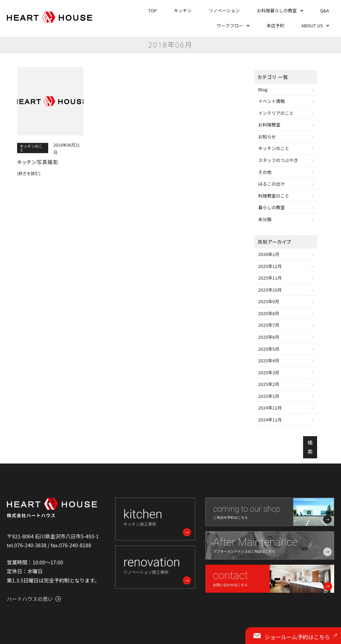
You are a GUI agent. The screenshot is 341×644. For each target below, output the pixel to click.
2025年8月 (269, 313)
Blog (263, 89)
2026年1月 (269, 254)
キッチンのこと (31, 148)
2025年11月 (270, 278)
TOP (153, 10)
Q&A (325, 10)
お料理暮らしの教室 (277, 10)
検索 (310, 447)
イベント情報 (272, 101)
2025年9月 (269, 301)
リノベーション (224, 10)
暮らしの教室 (272, 207)
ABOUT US (312, 25)
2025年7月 (269, 325)
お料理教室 (269, 125)
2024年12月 (270, 408)
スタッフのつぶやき (278, 160)
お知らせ (267, 137)
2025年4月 (269, 360)
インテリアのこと (276, 113)
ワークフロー (230, 25)
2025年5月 (269, 349)
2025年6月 (269, 337)
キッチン (183, 10)
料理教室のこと (274, 196)
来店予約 (275, 25)
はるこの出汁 (272, 184)
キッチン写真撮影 (38, 162)
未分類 (265, 219)
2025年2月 (269, 384)
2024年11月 (270, 420)
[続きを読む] (29, 173)
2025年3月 (269, 372)
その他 (265, 172)
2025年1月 (269, 396)
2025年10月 (270, 290)
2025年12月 (270, 266)
